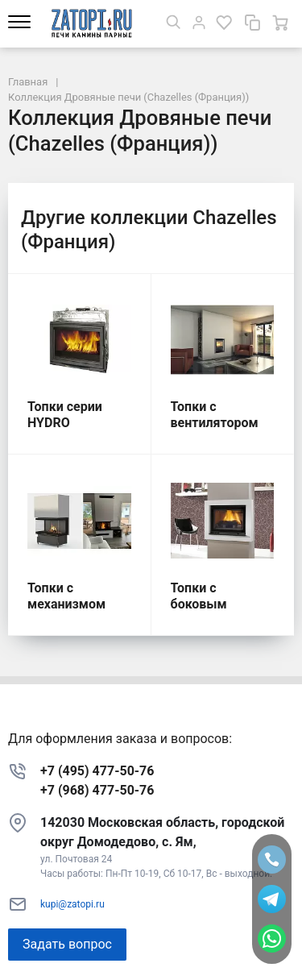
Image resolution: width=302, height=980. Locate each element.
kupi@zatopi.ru (72, 904)
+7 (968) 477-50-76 (97, 790)
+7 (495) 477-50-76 (97, 771)
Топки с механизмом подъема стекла (77, 604)
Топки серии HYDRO (65, 415)
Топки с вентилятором (215, 415)
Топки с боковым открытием (205, 604)
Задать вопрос (67, 944)
